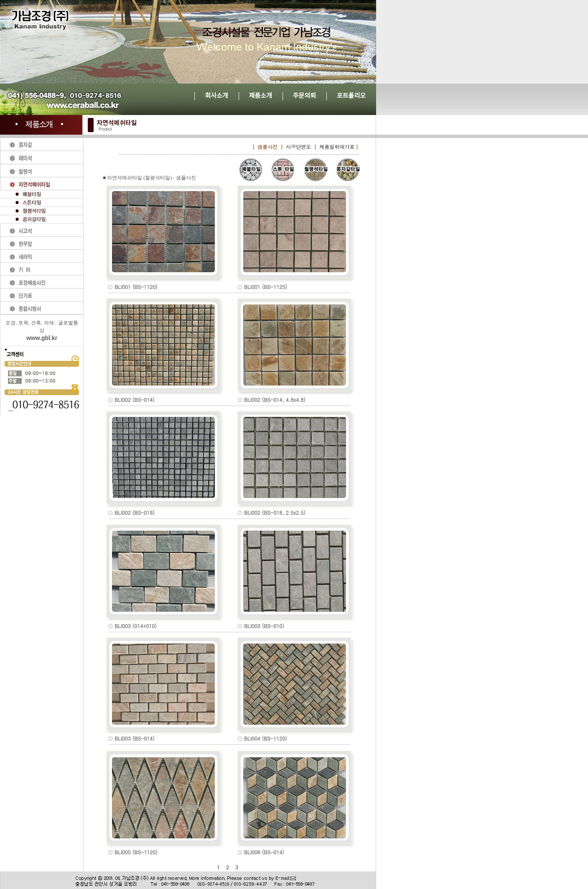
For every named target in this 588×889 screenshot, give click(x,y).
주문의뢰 (304, 96)
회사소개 (216, 96)
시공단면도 (298, 147)
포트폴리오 (351, 96)
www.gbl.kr (42, 338)
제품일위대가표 (337, 147)
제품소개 (261, 96)
